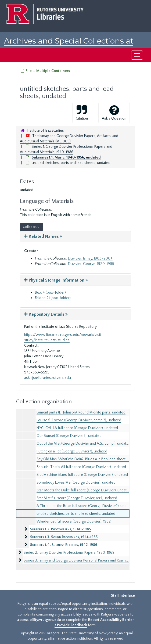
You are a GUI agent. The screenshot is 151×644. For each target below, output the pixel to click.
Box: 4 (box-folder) (50, 293)
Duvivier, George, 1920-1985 (91, 264)
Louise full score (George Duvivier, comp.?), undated (79, 420)
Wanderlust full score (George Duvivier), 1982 (74, 521)
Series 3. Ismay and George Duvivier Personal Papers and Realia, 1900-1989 (85, 560)
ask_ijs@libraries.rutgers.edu (48, 378)
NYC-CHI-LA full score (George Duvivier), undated (77, 428)
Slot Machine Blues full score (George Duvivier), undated (82, 475)
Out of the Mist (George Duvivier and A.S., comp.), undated (84, 444)
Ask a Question (114, 113)
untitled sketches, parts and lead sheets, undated (76, 514)
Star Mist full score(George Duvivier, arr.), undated (77, 498)
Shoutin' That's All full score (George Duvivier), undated (81, 467)
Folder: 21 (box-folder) (53, 298)
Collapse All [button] (32, 227)
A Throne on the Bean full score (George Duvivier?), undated (85, 506)
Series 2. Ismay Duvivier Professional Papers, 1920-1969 (69, 553)
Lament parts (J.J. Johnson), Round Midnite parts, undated (81, 412)
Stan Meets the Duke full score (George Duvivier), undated (84, 490)
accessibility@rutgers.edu (39, 620)
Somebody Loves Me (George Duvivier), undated (76, 483)
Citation (82, 113)
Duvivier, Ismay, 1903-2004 (90, 258)
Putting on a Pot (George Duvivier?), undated (72, 451)
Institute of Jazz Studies (45, 131)
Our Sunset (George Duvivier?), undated (69, 436)
